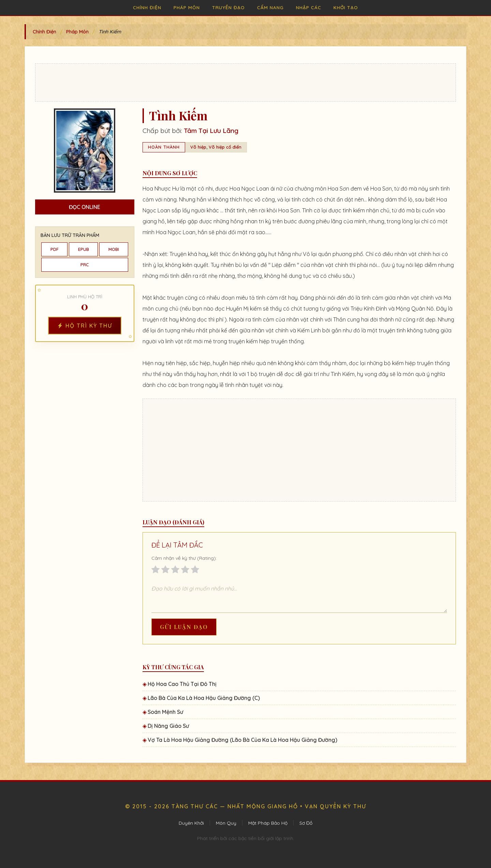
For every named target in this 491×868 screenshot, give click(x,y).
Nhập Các (309, 7)
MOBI (114, 249)
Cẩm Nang (270, 7)
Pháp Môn (187, 7)
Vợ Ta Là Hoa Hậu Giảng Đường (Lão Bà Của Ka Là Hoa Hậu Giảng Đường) (242, 740)
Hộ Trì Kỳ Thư (85, 326)
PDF (55, 249)
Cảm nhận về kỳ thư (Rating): (184, 558)
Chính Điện (147, 7)
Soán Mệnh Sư (165, 712)
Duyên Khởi (191, 823)
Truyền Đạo (228, 7)
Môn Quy (226, 823)
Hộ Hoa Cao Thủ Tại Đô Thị (182, 684)
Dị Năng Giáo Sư (168, 726)
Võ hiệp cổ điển (225, 147)
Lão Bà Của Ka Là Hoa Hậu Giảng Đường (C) (204, 698)
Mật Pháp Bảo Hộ (268, 823)
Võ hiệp (198, 147)
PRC (85, 265)
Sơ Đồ (306, 823)
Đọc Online (85, 207)
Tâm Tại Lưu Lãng (211, 131)
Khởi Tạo (346, 7)
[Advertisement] (245, 83)
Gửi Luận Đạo (184, 627)
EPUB (84, 249)
